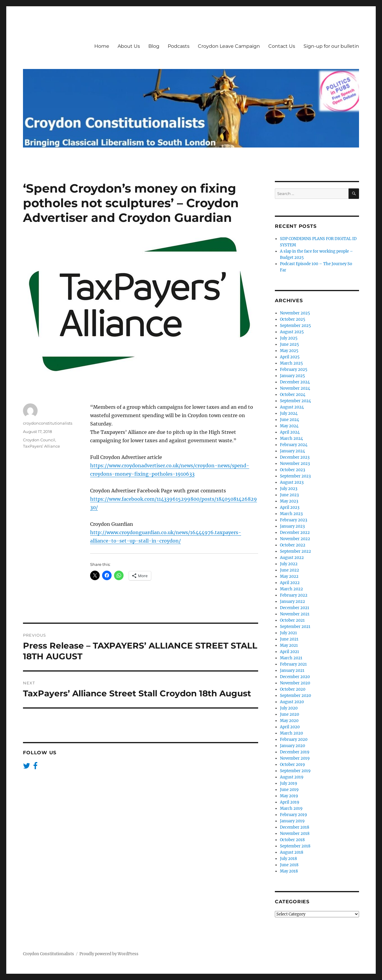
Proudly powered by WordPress (109, 954)
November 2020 (295, 683)
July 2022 (289, 564)
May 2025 (289, 351)
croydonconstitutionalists (48, 423)
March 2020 (291, 733)
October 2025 (293, 319)
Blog (154, 46)
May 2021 (289, 645)
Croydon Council (39, 440)
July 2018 (288, 859)
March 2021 (291, 658)
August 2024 (292, 407)
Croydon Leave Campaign (229, 46)
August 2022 (292, 558)
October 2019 (292, 765)
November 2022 (295, 539)
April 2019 (290, 802)
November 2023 (295, 464)
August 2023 (292, 482)
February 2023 (294, 520)
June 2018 (289, 865)
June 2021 (289, 639)
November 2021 (295, 614)
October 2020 (293, 689)
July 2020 (289, 708)
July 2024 (289, 413)
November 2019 (295, 758)
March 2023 (291, 514)
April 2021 (289, 652)
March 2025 (291, 363)
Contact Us (282, 46)
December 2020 (295, 677)
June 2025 (289, 344)
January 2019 (292, 821)
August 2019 (292, 777)
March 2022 (291, 589)
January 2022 (292, 602)
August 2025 (292, 332)
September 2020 (295, 696)
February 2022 (294, 595)
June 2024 (289, 420)
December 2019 (295, 752)
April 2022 (290, 583)
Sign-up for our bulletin (331, 46)
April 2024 (290, 432)
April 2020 (290, 727)
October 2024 (293, 395)
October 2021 (292, 620)
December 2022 (295, 533)
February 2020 (294, 739)
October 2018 (292, 840)
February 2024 (294, 445)
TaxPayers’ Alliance (41, 446)
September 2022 (295, 551)
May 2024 (289, 426)
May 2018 (289, 871)
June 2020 (289, 714)
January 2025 (292, 376)
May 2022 (289, 576)
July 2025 (289, 338)
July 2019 (289, 783)
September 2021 (295, 627)
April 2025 (290, 357)
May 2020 (289, 721)
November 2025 (295, 313)
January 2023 (292, 526)
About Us (129, 46)
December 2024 (295, 382)
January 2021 (292, 671)
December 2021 (295, 608)
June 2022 (289, 570)
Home (102, 46)
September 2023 (295, 476)
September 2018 (295, 846)
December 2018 (295, 827)
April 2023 (290, 507)
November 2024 (295, 388)
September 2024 (295, 401)
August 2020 (292, 702)
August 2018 (292, 852)
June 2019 (289, 790)
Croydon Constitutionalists (48, 954)
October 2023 (292, 470)
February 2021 (293, 664)
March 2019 (291, 808)
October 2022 (293, 545)
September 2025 (295, 326)
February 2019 (294, 815)
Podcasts (179, 46)
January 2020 (292, 746)
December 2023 (295, 457)
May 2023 (289, 501)
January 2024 (292, 451)
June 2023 (289, 495)
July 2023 (289, 489)
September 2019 (295, 771)
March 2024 (291, 438)
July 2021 (288, 633)
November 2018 (295, 834)
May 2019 (289, 796)
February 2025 (294, 370)
